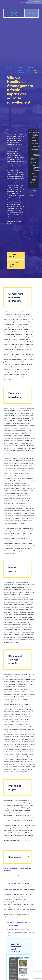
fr (33, 13)
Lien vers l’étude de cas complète (13, 264)
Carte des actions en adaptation (20, 70)
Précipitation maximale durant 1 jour (18, 929)
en (30, 13)
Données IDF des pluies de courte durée (19, 922)
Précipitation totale (13, 926)
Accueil (9, 2)
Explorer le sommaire (14, 255)
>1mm (24, 933)
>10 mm (29, 933)
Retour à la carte (35, 70)
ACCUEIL (10, 68)
